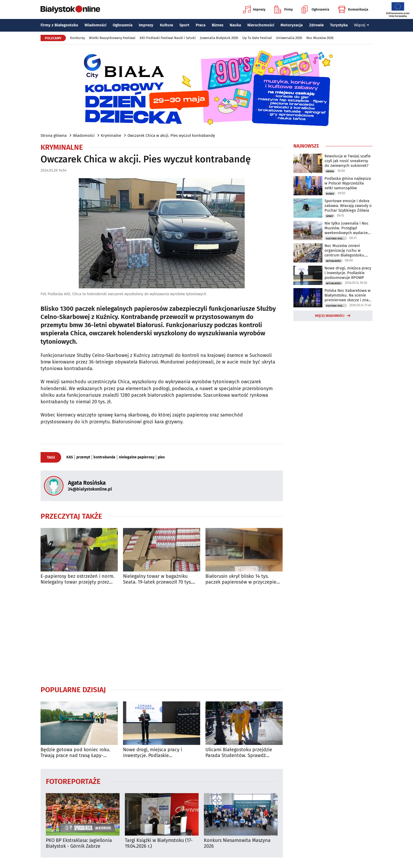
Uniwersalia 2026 (289, 38)
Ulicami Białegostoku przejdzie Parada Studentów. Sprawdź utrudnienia (239, 753)
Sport (184, 25)
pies (161, 457)
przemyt (83, 457)
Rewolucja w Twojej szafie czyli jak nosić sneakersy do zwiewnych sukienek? (348, 161)
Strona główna (54, 135)
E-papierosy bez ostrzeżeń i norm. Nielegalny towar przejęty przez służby (77, 579)
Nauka (235, 25)
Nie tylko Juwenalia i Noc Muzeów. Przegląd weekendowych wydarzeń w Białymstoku (347, 228)
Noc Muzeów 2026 (320, 38)
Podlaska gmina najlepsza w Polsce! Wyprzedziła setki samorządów (348, 183)
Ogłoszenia (315, 9)
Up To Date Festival (257, 38)
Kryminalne (111, 135)
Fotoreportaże (73, 781)
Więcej (362, 25)
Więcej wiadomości (330, 316)
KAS (70, 457)
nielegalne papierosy (137, 457)
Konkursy (77, 38)
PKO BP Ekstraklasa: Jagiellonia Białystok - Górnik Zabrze (79, 843)
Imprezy (254, 9)
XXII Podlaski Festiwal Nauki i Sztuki (168, 38)
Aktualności (334, 261)
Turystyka (339, 25)
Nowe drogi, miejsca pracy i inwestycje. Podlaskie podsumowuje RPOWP (153, 753)
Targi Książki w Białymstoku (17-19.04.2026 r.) (159, 843)
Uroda (330, 171)
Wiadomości (95, 25)
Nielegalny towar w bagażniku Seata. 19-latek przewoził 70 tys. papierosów (157, 579)
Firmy (284, 9)
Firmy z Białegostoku (59, 25)
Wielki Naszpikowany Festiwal (112, 38)
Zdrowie (316, 25)
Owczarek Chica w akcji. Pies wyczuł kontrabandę (171, 135)
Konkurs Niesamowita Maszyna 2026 (237, 843)
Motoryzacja (292, 25)
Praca (201, 25)
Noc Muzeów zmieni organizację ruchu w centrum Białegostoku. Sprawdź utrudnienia (345, 250)
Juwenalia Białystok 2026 (219, 38)
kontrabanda (104, 457)
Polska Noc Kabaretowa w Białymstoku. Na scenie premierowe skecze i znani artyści (348, 295)
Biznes (218, 25)
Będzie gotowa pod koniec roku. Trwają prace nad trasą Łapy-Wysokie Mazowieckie (75, 753)
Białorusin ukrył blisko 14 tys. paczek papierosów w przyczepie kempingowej (241, 579)
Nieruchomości (261, 25)
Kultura (166, 25)
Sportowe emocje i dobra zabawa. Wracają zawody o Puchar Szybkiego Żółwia (348, 206)
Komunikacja (353, 9)
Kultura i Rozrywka (337, 239)
